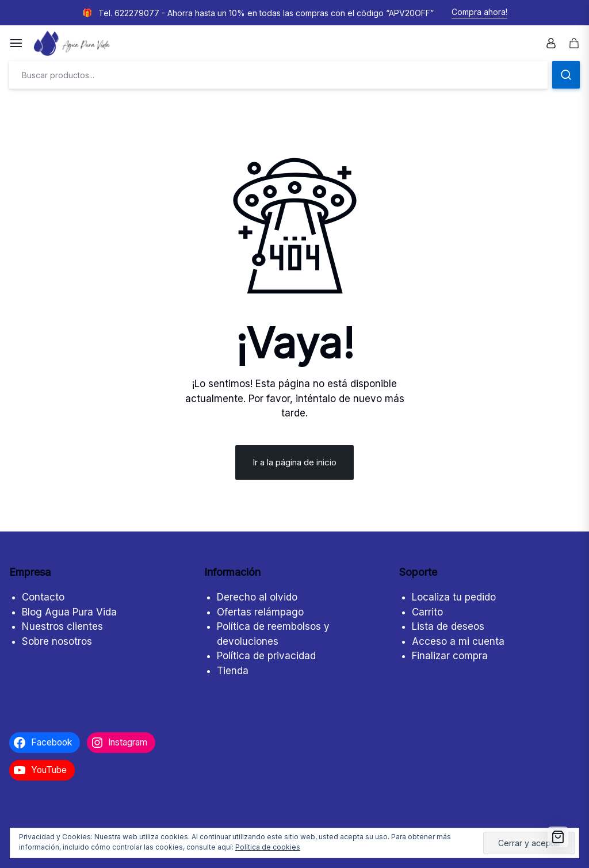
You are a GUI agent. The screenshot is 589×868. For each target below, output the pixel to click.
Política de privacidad (266, 656)
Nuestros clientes (62, 626)
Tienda (233, 671)
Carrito (427, 612)
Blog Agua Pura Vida (69, 612)
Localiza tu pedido (454, 597)
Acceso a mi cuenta (458, 641)
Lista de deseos (448, 626)
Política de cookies (268, 847)
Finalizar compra (450, 656)
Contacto (43, 597)
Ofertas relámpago (260, 612)
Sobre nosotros (57, 641)
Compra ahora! (479, 12)
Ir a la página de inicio (294, 462)
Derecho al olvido (257, 597)
